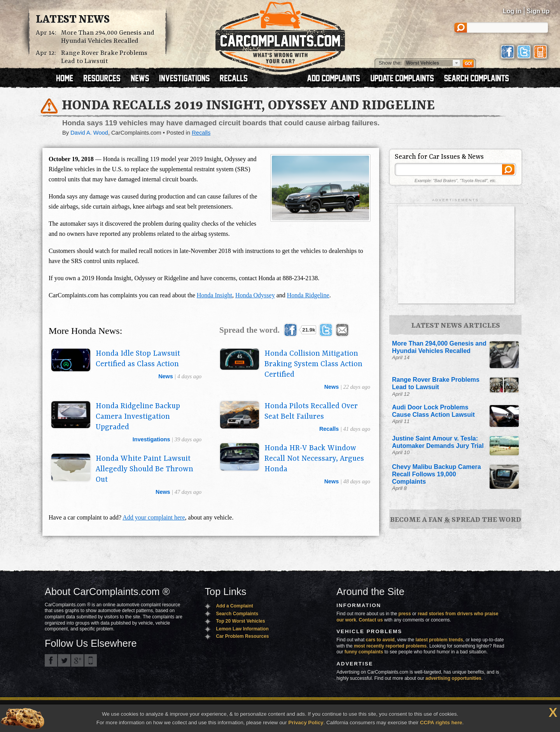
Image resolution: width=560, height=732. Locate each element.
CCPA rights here (441, 722)
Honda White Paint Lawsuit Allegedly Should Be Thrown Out (144, 469)
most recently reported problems (390, 646)
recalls (329, 429)
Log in (512, 11)
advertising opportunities (453, 678)
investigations (151, 439)
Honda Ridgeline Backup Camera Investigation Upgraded (138, 417)
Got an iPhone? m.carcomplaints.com (91, 660)
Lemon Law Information (242, 629)
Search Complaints (237, 614)
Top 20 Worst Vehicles (240, 621)
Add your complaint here (154, 517)
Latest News (73, 20)
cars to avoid (380, 640)
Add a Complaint (234, 606)
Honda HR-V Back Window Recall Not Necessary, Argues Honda (314, 459)
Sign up (538, 11)
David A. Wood (89, 133)
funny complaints (364, 652)
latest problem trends (439, 640)
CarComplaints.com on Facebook (51, 660)
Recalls (201, 133)
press (405, 614)
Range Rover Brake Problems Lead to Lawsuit (104, 57)
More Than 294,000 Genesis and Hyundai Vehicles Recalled (108, 37)
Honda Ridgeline (308, 295)
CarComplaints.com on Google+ (77, 660)
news (166, 376)
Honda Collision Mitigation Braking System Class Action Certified (313, 364)
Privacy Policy (306, 722)
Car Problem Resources (242, 636)
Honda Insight (214, 295)
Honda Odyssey (255, 295)
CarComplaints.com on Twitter (64, 660)
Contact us (371, 620)
